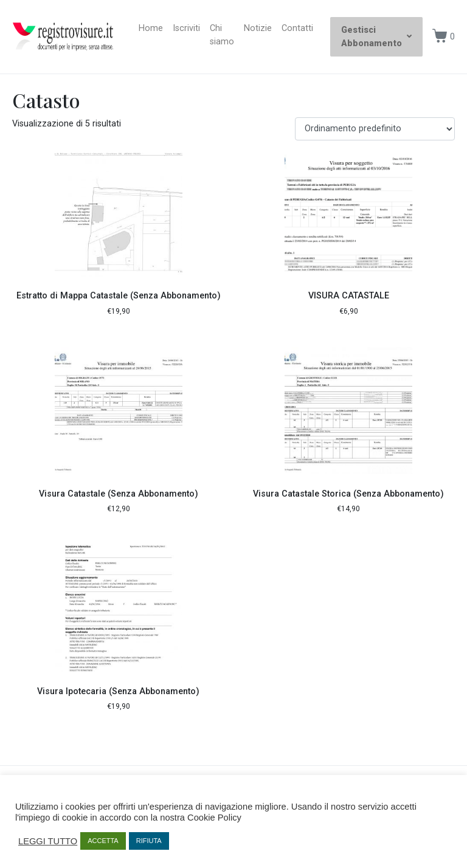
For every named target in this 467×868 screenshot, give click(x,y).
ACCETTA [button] (103, 841)
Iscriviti (186, 28)
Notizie (258, 28)
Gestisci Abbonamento (376, 37)
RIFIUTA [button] (149, 841)
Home (151, 28)
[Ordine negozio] (375, 129)
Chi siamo (222, 35)
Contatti (297, 28)
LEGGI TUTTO (48, 841)
